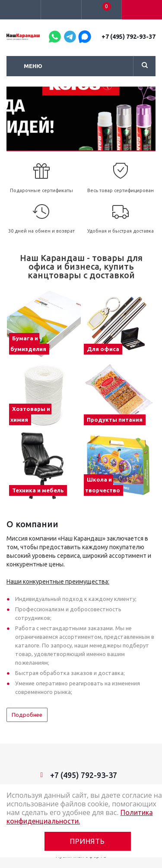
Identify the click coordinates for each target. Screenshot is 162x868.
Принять (87, 841)
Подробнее (27, 715)
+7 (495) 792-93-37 (129, 37)
